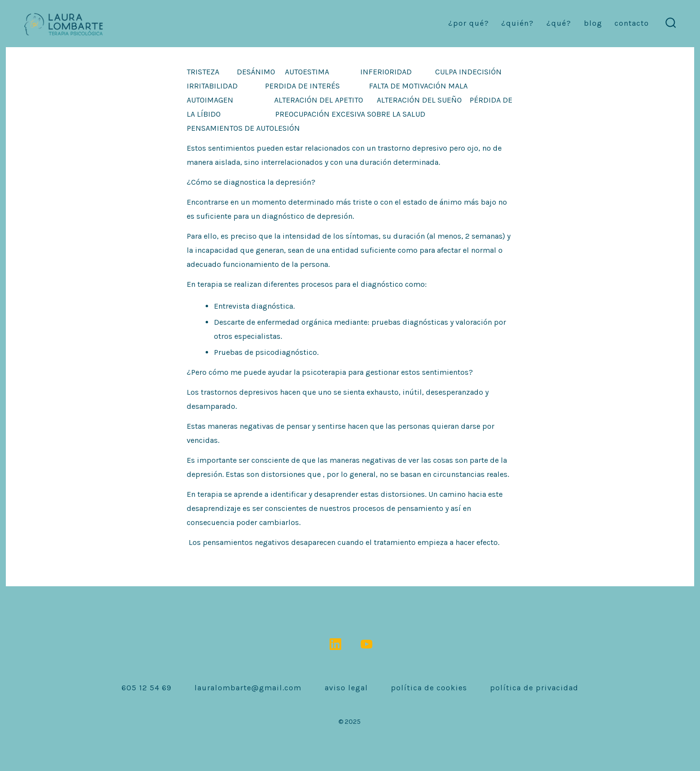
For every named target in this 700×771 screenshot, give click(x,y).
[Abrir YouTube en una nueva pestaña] (367, 644)
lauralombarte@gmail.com (248, 688)
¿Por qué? (469, 23)
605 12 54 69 (147, 688)
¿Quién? (517, 23)
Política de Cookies (429, 688)
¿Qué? (559, 23)
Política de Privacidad (534, 688)
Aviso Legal (346, 688)
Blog (593, 23)
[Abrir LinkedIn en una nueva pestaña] (335, 644)
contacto (632, 23)
